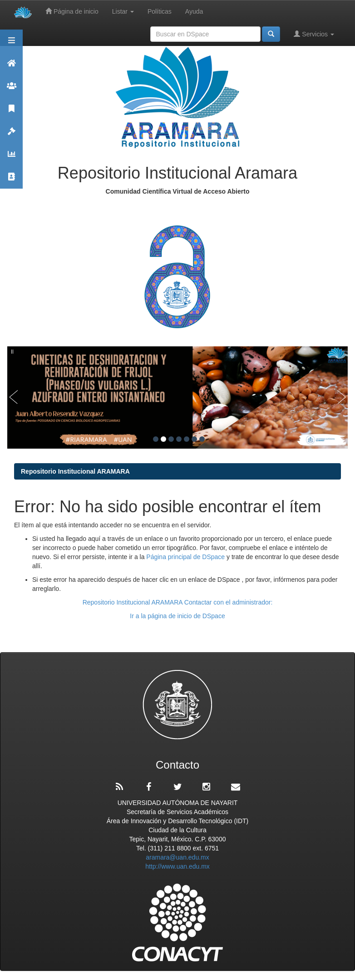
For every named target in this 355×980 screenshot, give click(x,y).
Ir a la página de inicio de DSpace (177, 616)
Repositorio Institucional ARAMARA (75, 471)
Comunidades (11, 90)
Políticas (160, 11)
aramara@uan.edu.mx (177, 857)
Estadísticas (11, 158)
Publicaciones (11, 112)
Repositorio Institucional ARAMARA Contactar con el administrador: (178, 602)
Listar (123, 11)
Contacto (11, 181)
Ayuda (194, 11)
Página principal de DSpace (186, 557)
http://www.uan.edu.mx (177, 866)
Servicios (314, 34)
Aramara (11, 67)
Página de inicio (72, 11)
